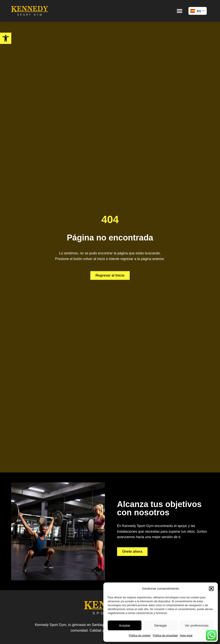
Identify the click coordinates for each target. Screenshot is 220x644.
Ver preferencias (197, 625)
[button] (211, 589)
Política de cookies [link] (140, 636)
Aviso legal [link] (186, 636)
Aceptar (125, 625)
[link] (6, 38)
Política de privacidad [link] (165, 636)
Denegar (161, 625)
